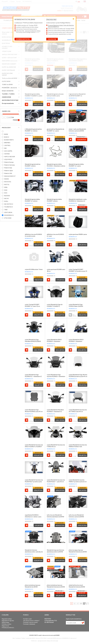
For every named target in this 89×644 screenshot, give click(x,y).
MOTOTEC (8, 182)
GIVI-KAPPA (8, 151)
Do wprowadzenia (8, 103)
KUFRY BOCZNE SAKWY (7, 74)
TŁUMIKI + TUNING (8, 94)
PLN (10, 117)
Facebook (18, 638)
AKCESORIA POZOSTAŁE (10, 100)
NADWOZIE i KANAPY (9, 64)
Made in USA (8, 173)
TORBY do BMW (7, 84)
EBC (6, 148)
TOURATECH (8, 207)
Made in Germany (9, 165)
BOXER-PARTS (9, 140)
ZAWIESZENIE (6, 97)
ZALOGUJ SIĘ (52, 40)
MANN (6, 179)
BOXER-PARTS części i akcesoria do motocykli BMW (44, 635)
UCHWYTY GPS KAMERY (7, 47)
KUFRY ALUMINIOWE (9, 67)
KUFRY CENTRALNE (8, 70)
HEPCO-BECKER (10, 157)
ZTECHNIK (8, 218)
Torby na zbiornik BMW (10, 78)
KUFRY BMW (6, 81)
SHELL (6, 201)
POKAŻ (16, 120)
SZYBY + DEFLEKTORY (9, 58)
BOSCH (7, 137)
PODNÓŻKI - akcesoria (9, 88)
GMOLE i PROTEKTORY (10, 54)
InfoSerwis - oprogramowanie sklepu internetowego (45, 641)
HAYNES (7, 154)
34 (81, 32)
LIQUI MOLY (8, 159)
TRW (6, 210)
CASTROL (7, 145)
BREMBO (7, 143)
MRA (6, 187)
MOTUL (7, 184)
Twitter (23, 638)
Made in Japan (8, 170)
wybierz (59, 10)
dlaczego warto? (68, 10)
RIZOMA (7, 196)
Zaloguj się (51, 16)
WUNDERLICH (7, 40)
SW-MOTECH (9, 204)
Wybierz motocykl (24, 40)
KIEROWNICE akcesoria (10, 61)
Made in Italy (8, 168)
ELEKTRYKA (6, 43)
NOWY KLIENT (70, 41)
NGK (6, 190)
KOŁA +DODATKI (8, 91)
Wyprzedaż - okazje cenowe (8, 33)
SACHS (6, 198)
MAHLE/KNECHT (10, 176)
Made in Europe (9, 162)
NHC (6, 193)
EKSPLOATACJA (7, 37)
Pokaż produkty (10, 16)
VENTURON (8, 212)
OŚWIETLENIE (7, 51)
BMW (6, 134)
